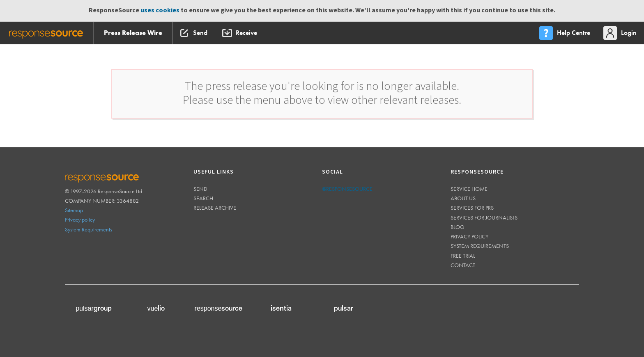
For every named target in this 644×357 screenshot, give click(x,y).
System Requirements (89, 229)
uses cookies (160, 10)
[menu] (566, 33)
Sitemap (74, 210)
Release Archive (215, 208)
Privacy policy (80, 220)
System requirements (480, 246)
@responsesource (347, 189)
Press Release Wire (133, 33)
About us (463, 198)
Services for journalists (484, 217)
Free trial (463, 256)
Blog (458, 227)
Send (200, 189)
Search (203, 198)
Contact (463, 265)
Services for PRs (472, 208)
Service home (469, 189)
